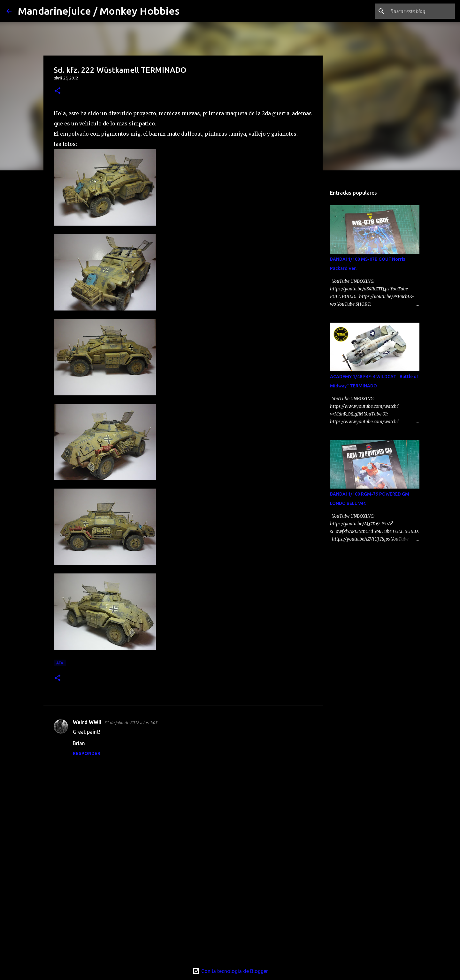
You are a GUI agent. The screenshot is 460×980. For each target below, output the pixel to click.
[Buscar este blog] (421, 11)
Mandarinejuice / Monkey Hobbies (99, 11)
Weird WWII (87, 722)
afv (60, 663)
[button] (57, 91)
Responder (87, 753)
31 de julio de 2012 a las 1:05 (131, 722)
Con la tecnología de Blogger (230, 971)
